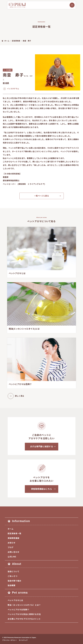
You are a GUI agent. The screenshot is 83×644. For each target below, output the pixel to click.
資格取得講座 (14, 538)
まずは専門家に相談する (42, 447)
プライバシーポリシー (10, 640)
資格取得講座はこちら (41, 489)
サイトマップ (23, 640)
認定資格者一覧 (15, 534)
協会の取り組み (15, 581)
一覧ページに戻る (42, 196)
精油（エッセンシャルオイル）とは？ (24, 605)
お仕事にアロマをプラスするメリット (24, 619)
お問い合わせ (14, 552)
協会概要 (12, 585)
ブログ (11, 547)
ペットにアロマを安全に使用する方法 (24, 614)
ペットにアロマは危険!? (18, 610)
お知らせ (12, 543)
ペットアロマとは (15, 600)
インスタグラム (13, 89)
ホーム (11, 529)
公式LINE (12, 557)
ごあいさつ (13, 576)
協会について (14, 572)
